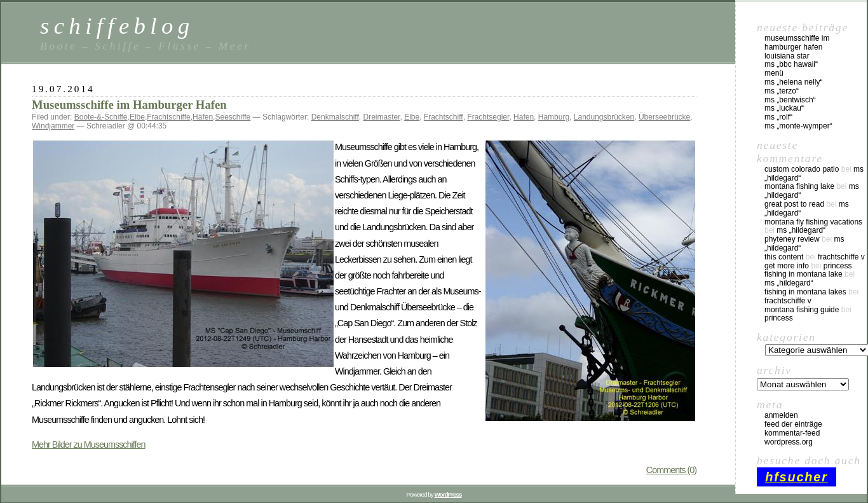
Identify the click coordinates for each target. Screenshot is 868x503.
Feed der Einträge (793, 424)
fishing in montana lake (804, 274)
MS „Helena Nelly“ (793, 82)
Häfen (203, 117)
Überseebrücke (664, 117)
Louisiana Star (787, 56)
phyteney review (792, 239)
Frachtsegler (488, 117)
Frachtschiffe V (841, 257)
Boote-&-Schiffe (101, 117)
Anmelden (781, 415)
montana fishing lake (799, 186)
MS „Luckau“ (784, 108)
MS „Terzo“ (782, 91)
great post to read (794, 204)
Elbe (137, 117)
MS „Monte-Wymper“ (798, 126)
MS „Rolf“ (778, 117)
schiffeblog (117, 26)
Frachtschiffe (168, 117)
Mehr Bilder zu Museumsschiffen (88, 444)
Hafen (524, 117)
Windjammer (53, 126)
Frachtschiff (444, 117)
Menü (774, 73)
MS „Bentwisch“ (790, 100)
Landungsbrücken (604, 117)
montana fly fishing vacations (813, 222)
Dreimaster (381, 117)
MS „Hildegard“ (801, 230)
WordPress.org (789, 442)
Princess (838, 266)
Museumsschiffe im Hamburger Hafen (129, 105)
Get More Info (787, 266)
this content (784, 257)
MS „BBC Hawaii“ (791, 64)
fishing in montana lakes (805, 292)
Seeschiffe (233, 117)
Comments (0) (671, 470)
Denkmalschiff (335, 117)
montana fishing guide (802, 310)
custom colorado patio (802, 169)
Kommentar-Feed (792, 433)
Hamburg (554, 117)
